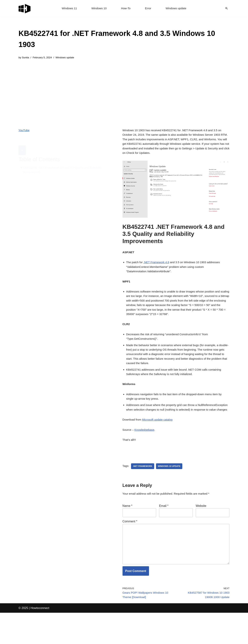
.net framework (144, 490)
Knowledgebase (146, 453)
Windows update (177, 8)
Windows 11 (68, 8)
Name (127, 531)
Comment (130, 547)
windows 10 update (171, 490)
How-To (126, 8)
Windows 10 (98, 8)
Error (149, 8)
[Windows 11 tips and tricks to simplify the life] (25, 8)
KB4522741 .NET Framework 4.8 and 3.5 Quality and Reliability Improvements (65, 162)
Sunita (26, 58)
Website (201, 531)
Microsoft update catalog (159, 442)
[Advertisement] (124, 91)
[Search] (227, 8)
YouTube (24, 131)
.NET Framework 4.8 (158, 267)
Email (164, 531)
